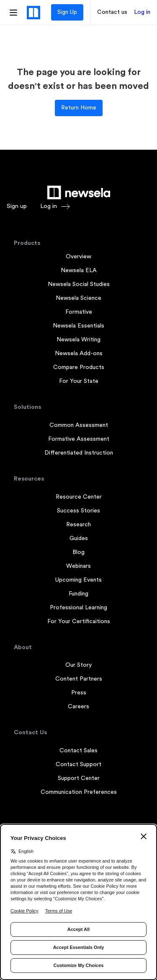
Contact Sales (78, 751)
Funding (78, 594)
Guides (79, 538)
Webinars (78, 566)
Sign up (17, 206)
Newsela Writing (78, 340)
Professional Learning (78, 608)
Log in (142, 12)
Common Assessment (79, 425)
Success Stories (78, 511)
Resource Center (79, 497)
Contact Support (78, 764)
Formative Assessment (79, 439)
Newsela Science (78, 298)
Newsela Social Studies (79, 284)
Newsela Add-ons (79, 354)
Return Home (79, 108)
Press (79, 693)
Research (78, 525)
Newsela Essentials (78, 326)
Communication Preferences (79, 792)
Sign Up (67, 12)
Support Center (79, 778)
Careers (78, 707)
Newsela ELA (79, 270)
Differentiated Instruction (79, 453)
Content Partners (79, 679)
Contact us (112, 12)
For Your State (79, 381)
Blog (78, 552)
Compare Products (79, 367)
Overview (78, 257)
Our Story (78, 665)
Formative (79, 312)
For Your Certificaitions (79, 621)
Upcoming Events (78, 580)
